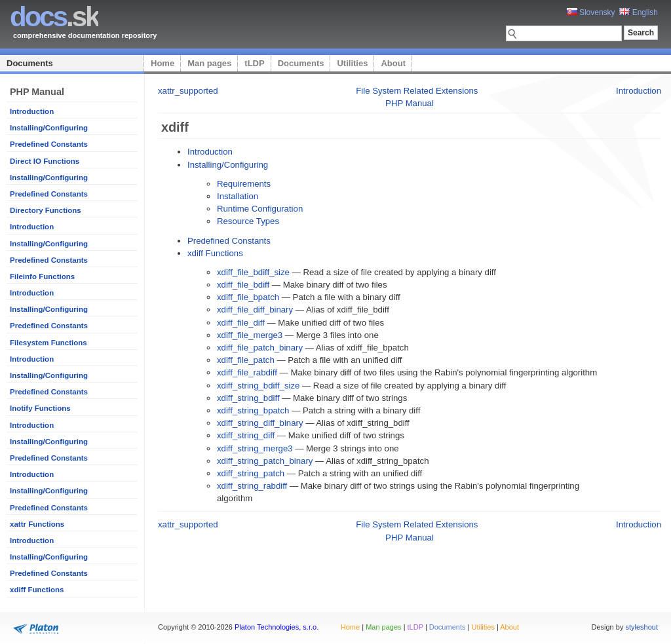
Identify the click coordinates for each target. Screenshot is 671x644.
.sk (54, 17)
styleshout (642, 627)
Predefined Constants (49, 144)
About (393, 63)
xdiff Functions (37, 590)
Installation (238, 196)
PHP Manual (410, 103)
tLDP (254, 63)
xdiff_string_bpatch (253, 410)
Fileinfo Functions (42, 276)
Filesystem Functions (48, 343)
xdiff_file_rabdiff (247, 372)
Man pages (209, 63)
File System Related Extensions (417, 91)
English (639, 12)
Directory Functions (46, 210)
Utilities (352, 63)
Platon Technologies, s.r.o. (277, 627)
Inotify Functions (40, 408)
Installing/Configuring (49, 128)
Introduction (32, 111)
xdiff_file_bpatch (248, 297)
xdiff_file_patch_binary (260, 348)
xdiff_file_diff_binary (255, 310)
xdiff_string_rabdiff (252, 486)
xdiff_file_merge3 (250, 335)
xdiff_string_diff (246, 435)
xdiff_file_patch (246, 360)
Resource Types (248, 221)
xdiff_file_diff (241, 323)
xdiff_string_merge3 (255, 448)
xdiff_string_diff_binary (260, 423)
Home (163, 63)
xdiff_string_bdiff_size (258, 386)
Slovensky (591, 12)
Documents (30, 63)
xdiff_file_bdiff (243, 285)
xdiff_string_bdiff (248, 398)
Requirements (244, 184)
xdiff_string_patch (251, 473)
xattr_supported (188, 91)
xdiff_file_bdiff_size (253, 272)
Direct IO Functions (45, 161)
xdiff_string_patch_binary (265, 461)
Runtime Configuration (260, 209)
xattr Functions (37, 524)
